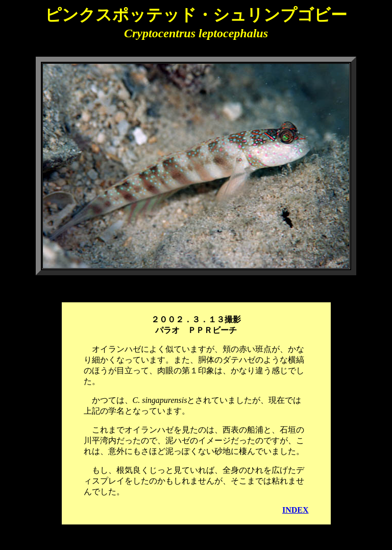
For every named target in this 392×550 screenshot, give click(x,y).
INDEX (296, 510)
